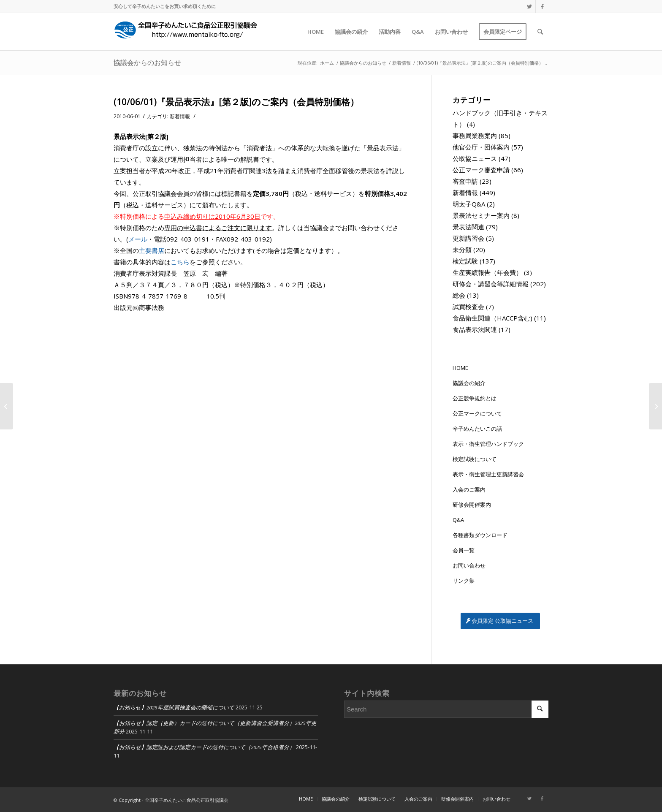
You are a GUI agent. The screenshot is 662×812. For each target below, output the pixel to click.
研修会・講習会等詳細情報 (491, 284)
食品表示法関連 (475, 329)
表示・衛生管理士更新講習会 (488, 474)
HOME (460, 368)
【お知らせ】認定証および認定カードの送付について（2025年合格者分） (204, 747)
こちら (180, 262)
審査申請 (465, 181)
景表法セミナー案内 (481, 215)
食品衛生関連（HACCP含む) (492, 318)
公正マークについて (477, 413)
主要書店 (152, 250)
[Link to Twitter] (529, 6)
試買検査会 (468, 307)
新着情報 (180, 116)
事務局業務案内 (475, 136)
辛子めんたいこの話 (477, 429)
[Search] (540, 32)
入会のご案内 (469, 489)
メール (138, 239)
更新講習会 (468, 238)
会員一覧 (464, 550)
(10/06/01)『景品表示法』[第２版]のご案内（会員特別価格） (236, 102)
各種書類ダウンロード (480, 535)
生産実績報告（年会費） (487, 272)
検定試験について (475, 459)
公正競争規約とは (475, 398)
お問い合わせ (469, 565)
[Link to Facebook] (542, 6)
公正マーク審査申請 (481, 170)
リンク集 (464, 581)
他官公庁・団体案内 (481, 147)
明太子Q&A (469, 204)
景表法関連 (468, 227)
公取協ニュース (475, 158)
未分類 (462, 250)
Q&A (458, 520)
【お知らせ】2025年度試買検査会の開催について (174, 708)
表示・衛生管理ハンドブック (488, 444)
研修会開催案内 (472, 505)
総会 (459, 295)
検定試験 (465, 261)
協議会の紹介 (469, 383)
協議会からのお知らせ (147, 62)
